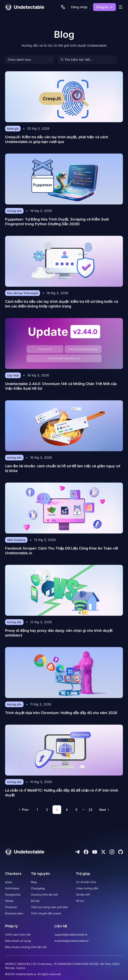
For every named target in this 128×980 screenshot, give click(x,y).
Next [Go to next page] (105, 810)
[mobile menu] (121, 7)
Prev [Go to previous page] (23, 810)
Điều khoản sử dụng (18, 941)
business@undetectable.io (71, 941)
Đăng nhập (79, 7)
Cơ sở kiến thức (86, 882)
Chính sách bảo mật (18, 934)
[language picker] (63, 7)
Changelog (38, 888)
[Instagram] (112, 852)
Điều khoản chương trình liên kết (26, 947)
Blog (34, 882)
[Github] (121, 852)
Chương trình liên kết (44, 895)
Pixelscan (11, 907)
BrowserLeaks (14, 913)
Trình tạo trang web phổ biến (49, 907)
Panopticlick (13, 895)
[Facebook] (86, 852)
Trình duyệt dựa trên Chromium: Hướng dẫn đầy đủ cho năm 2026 (61, 713)
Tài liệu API (83, 895)
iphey (9, 882)
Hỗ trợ (80, 901)
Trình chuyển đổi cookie (46, 913)
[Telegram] (77, 852)
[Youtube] (95, 852)
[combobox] (30, 60)
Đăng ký (104, 7)
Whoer (9, 901)
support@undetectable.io (71, 934)
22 (91, 810)
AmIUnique (12, 888)
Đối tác (35, 901)
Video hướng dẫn (87, 888)
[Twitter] (103, 852)
